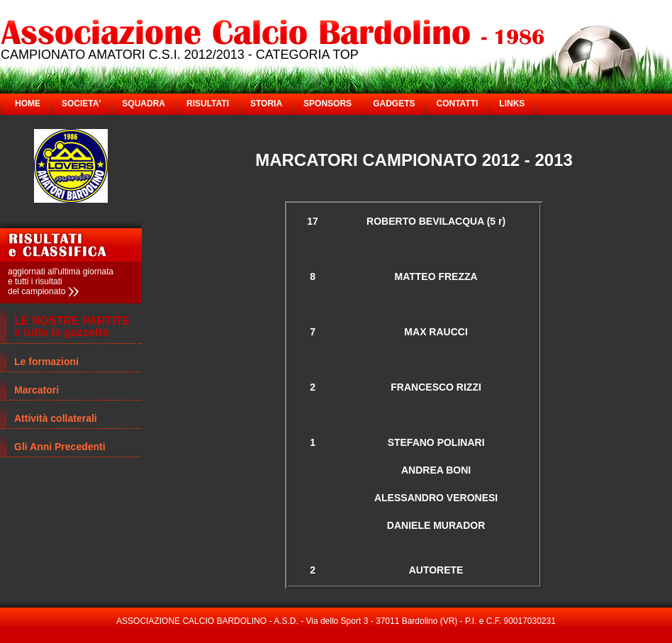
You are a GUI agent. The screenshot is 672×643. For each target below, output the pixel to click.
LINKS (512, 104)
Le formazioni (46, 362)
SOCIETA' (81, 104)
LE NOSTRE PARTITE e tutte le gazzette (72, 326)
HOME (28, 104)
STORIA (266, 104)
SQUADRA (144, 104)
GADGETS (394, 104)
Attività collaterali (56, 418)
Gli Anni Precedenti (60, 447)
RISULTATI (208, 104)
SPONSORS (327, 104)
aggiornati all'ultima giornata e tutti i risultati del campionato (61, 281)
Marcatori (37, 390)
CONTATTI (457, 104)
